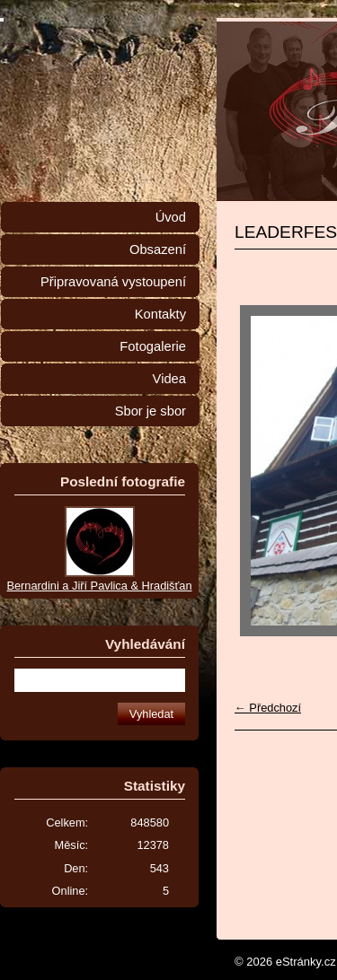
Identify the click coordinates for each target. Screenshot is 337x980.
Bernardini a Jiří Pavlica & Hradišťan (99, 586)
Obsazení (158, 249)
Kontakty (160, 314)
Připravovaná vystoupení (113, 282)
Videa (169, 379)
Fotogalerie (153, 346)
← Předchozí (268, 708)
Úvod (171, 217)
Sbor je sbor (151, 411)
